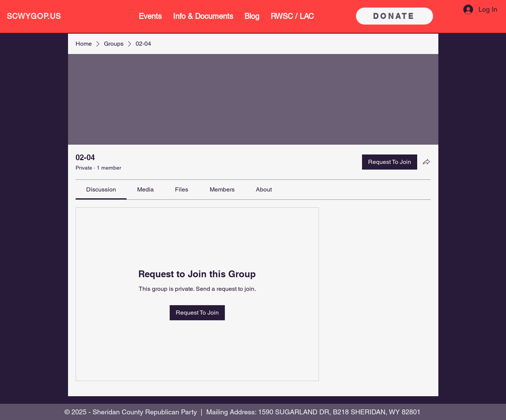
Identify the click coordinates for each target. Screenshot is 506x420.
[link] (101, 189)
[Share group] (426, 162)
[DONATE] (395, 16)
